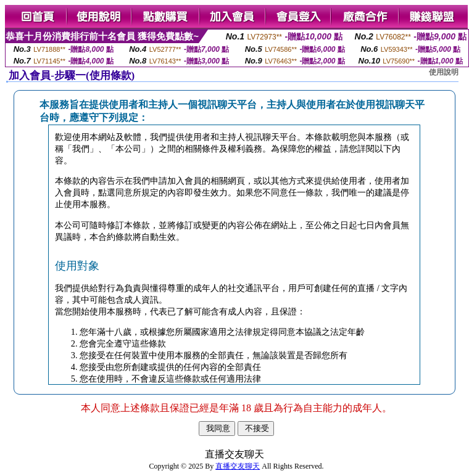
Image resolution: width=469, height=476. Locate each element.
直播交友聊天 (238, 466)
